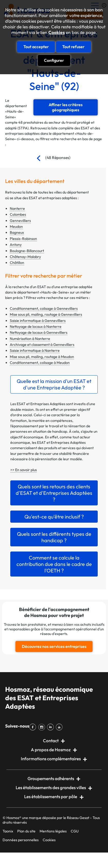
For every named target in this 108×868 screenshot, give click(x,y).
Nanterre (17, 208)
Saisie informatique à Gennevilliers (38, 321)
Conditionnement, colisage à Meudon (40, 363)
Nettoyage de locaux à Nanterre (36, 327)
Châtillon (17, 263)
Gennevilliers (20, 221)
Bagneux (17, 232)
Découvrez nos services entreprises (54, 646)
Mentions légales (53, 831)
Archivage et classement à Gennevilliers (42, 345)
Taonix (8, 831)
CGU (75, 831)
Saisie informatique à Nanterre (35, 350)
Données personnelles (21, 840)
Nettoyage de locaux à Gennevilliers (39, 332)
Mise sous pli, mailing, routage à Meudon (42, 357)
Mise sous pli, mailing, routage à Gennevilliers (46, 314)
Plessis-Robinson (23, 239)
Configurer (54, 60)
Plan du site (26, 831)
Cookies (57, 32)
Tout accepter (36, 47)
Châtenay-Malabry (25, 257)
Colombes (18, 214)
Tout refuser (73, 47)
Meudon (16, 227)
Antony (16, 245)
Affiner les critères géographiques (66, 107)
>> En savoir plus (24, 470)
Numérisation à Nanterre (30, 339)
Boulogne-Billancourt (27, 251)
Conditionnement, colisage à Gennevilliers (44, 308)
